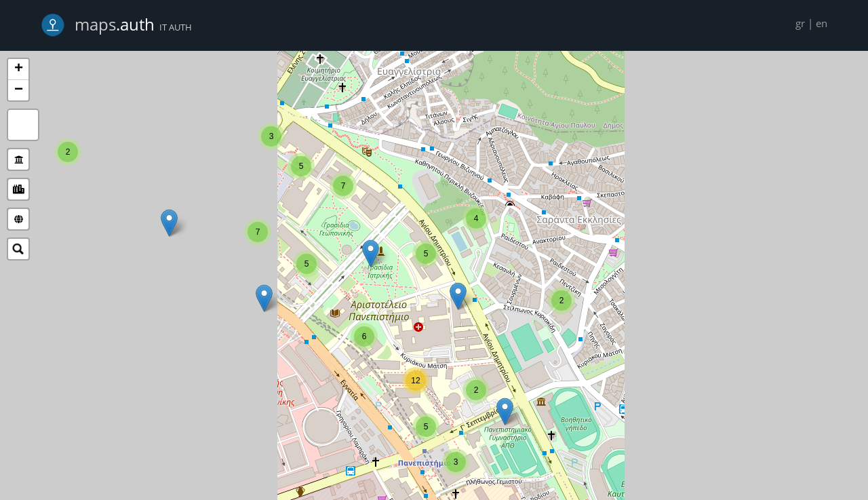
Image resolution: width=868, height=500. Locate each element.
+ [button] (19, 69)
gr (800, 23)
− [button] (19, 90)
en (822, 23)
